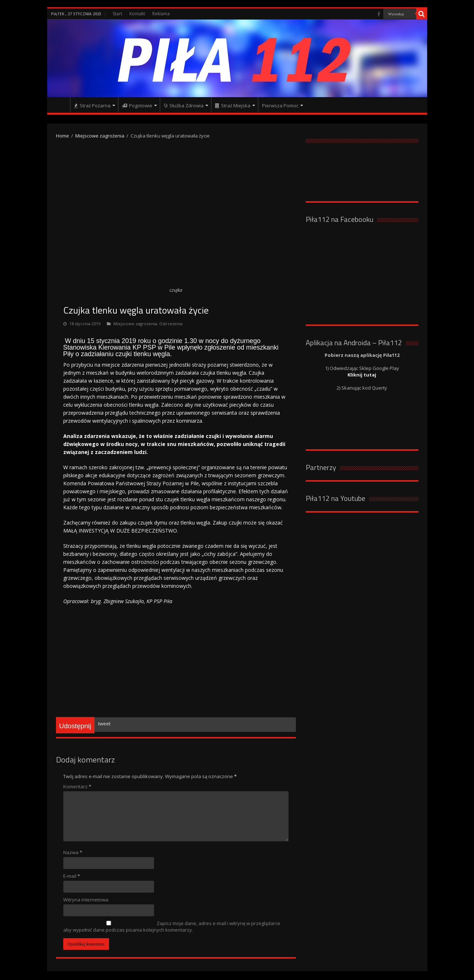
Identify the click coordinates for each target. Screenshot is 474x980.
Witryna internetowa (86, 900)
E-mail (72, 876)
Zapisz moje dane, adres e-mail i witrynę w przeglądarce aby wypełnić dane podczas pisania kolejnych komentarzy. (172, 927)
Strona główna (60, 105)
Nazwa (73, 852)
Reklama (161, 14)
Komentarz (77, 786)
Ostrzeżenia (171, 324)
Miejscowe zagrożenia (100, 136)
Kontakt (137, 14)
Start (117, 14)
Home (63, 136)
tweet (104, 724)
